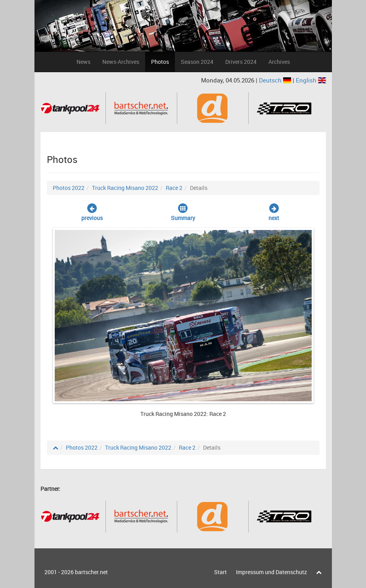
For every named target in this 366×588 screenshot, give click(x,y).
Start (220, 572)
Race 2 (174, 188)
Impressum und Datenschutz (271, 572)
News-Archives (121, 62)
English (311, 80)
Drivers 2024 (241, 62)
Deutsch (276, 80)
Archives (279, 62)
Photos (160, 62)
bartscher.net (91, 572)
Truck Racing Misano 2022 (125, 188)
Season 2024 (197, 62)
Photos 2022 (69, 188)
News (83, 62)
